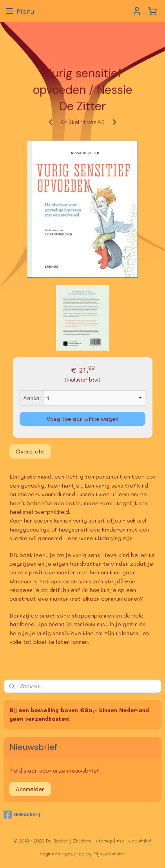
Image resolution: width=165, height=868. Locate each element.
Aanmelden (30, 789)
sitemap (104, 841)
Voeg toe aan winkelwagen (82, 419)
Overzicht (30, 451)
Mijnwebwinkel (109, 854)
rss (120, 841)
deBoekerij (22, 815)
